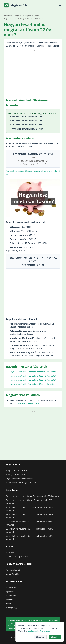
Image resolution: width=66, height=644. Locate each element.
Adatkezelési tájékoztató (17, 557)
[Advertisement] (33, 74)
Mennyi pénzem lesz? (15, 475)
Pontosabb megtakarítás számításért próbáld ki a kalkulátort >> (33, 173)
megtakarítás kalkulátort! (28, 403)
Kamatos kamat (13, 570)
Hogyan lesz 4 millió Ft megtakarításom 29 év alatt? (33, 376)
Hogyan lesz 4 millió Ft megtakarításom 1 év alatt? (32, 384)
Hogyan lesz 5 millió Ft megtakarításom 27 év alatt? (33, 380)
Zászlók (9, 604)
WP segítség (11, 608)
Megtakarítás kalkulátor (16, 471)
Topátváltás (11, 587)
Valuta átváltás (12, 574)
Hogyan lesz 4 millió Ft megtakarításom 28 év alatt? (33, 372)
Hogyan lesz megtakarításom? (19, 479)
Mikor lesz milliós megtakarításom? (21, 483)
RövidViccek (11, 596)
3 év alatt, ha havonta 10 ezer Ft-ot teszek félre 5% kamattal (32, 496)
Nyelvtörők (11, 591)
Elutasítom (58, 637)
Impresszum (11, 552)
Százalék (10, 600)
